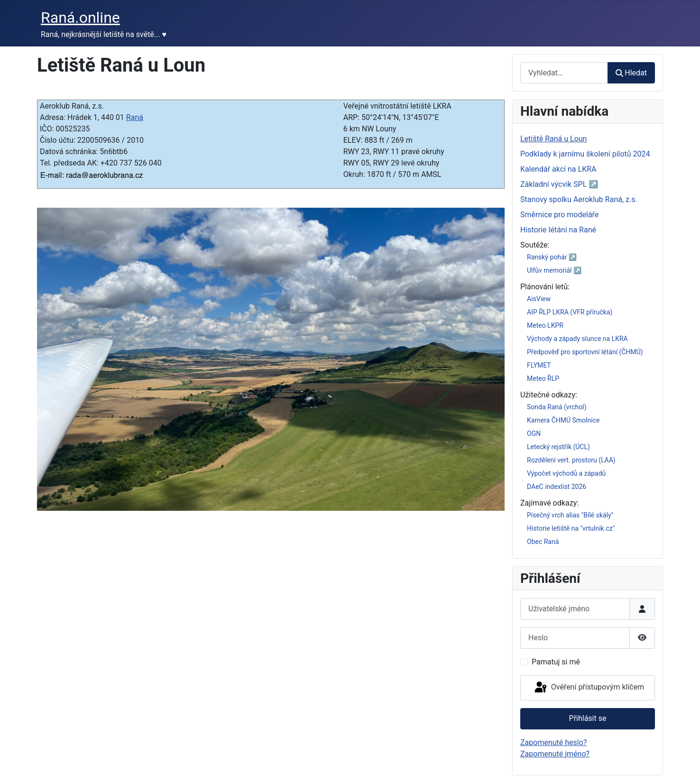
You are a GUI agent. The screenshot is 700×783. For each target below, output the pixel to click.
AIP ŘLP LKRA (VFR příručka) (570, 312)
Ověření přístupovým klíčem (589, 688)
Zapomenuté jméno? (555, 754)
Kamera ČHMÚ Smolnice (563, 420)
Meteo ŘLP (543, 378)
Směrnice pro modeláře (559, 215)
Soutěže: (535, 245)
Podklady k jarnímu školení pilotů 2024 (585, 154)
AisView (539, 299)
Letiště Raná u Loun (553, 139)
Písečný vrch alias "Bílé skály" (570, 515)
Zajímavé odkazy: (549, 503)
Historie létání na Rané (558, 230)
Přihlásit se (588, 718)
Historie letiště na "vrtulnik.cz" (571, 528)
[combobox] (564, 73)
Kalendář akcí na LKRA (558, 169)
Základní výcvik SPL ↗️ (559, 184)
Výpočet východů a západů (566, 473)
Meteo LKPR (545, 325)
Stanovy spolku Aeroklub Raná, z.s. (579, 199)
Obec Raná (543, 542)
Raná (135, 117)
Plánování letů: (545, 287)
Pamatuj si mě (556, 662)
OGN (534, 433)
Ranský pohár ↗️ (552, 257)
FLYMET (539, 365)
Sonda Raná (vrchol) (557, 407)
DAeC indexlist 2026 (557, 487)
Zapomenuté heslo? (553, 742)
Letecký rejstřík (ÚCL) (558, 447)
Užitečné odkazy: (549, 395)
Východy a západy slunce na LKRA (577, 339)
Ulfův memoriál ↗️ (554, 270)
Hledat (631, 73)
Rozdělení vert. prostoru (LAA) (571, 460)
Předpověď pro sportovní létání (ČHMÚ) (585, 352)
